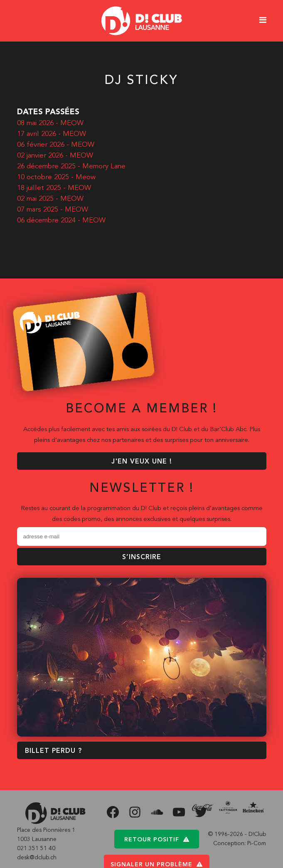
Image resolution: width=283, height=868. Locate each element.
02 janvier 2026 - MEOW (55, 156)
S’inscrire (142, 557)
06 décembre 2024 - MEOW (61, 221)
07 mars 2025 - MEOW (53, 210)
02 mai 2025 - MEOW (50, 199)
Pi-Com (257, 843)
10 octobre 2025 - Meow (56, 177)
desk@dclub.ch (37, 858)
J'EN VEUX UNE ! (142, 462)
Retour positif (157, 840)
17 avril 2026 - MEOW (52, 134)
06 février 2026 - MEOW (56, 145)
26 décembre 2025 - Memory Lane (71, 166)
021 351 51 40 (36, 848)
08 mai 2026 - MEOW (50, 123)
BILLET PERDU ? (53, 751)
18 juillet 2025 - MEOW (54, 188)
